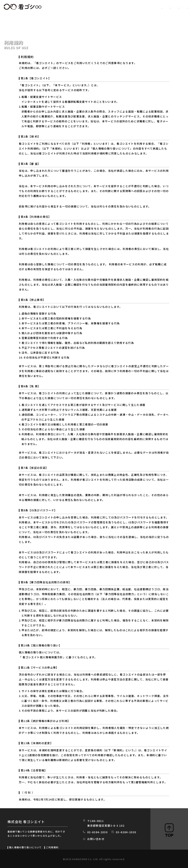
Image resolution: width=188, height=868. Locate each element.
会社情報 (150, 7)
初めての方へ (124, 7)
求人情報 (99, 7)
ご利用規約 (52, 847)
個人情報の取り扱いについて (25, 847)
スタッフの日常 (176, 7)
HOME (78, 7)
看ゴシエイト (23, 7)
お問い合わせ (96, 839)
